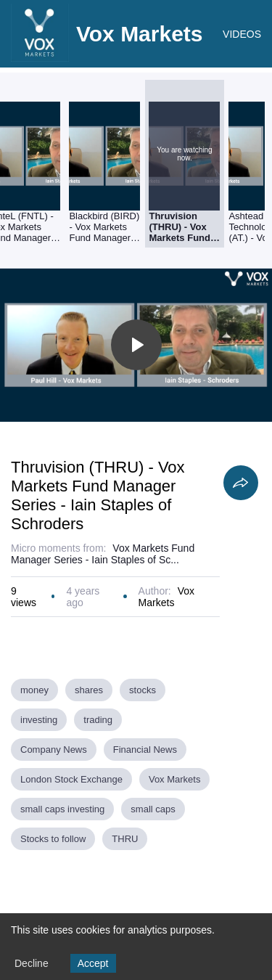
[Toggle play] (136, 345)
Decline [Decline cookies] (32, 963)
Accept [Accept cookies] (93, 963)
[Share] (241, 483)
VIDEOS (242, 34)
